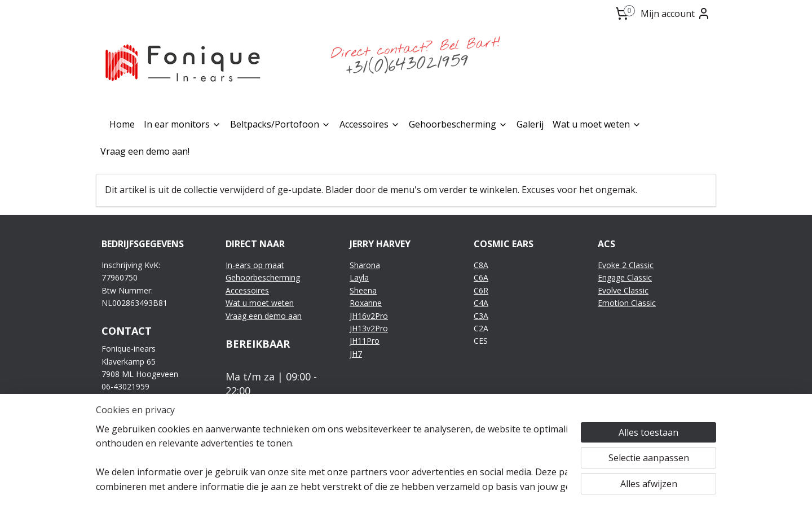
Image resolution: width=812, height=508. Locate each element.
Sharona (365, 265)
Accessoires (370, 124)
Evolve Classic (623, 290)
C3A (481, 316)
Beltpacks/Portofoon (280, 124)
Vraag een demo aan (264, 316)
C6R (481, 290)
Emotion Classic (627, 303)
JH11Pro (365, 341)
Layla (359, 277)
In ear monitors (182, 124)
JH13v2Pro (369, 328)
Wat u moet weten (597, 124)
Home (122, 124)
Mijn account (676, 14)
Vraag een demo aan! (145, 151)
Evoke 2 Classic (626, 265)
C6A (481, 277)
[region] (332, 458)
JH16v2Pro (369, 316)
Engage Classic (625, 277)
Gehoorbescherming (458, 124)
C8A (481, 265)
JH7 (356, 354)
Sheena (363, 290)
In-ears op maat (255, 265)
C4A (481, 303)
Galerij (530, 124)
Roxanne (366, 303)
